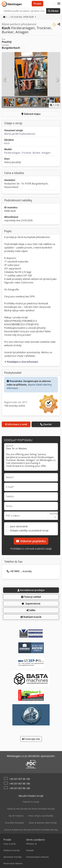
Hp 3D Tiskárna (16, 816)
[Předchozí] (5, 80)
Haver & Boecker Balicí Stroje (43, 823)
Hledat (53, 11)
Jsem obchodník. (19, 526)
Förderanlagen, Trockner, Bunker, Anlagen (27, 153)
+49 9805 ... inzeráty (19, 571)
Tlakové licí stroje (31, 802)
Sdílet (31, 610)
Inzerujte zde (31, 739)
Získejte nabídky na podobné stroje (29, 531)
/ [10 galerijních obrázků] (55, 105)
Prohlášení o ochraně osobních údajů (31, 549)
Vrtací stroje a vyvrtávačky (41, 816)
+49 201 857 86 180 (20, 779)
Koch (7, 143)
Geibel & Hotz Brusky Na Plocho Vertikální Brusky (31, 809)
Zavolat (46, 424)
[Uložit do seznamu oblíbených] (54, 25)
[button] (59, 4)
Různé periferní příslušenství (20, 134)
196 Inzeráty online (15, 406)
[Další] (57, 80)
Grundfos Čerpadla (14, 823)
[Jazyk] (54, 4)
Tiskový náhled (31, 597)
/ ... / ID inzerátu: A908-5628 (19, 17)
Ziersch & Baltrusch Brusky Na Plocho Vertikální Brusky (31, 830)
